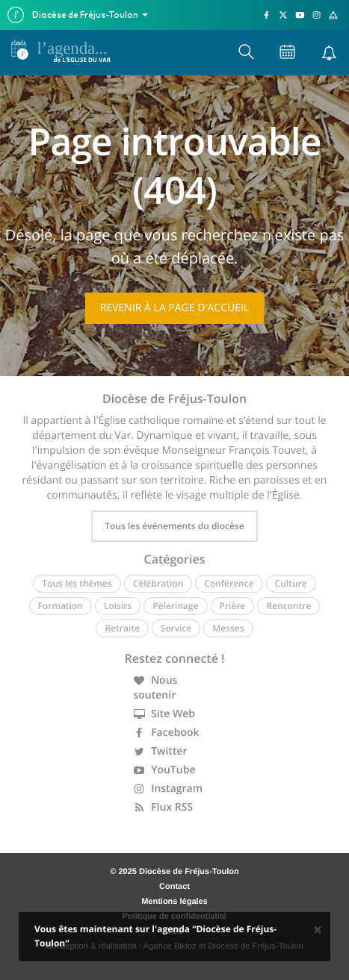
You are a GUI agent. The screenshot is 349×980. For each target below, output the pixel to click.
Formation (61, 606)
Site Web (165, 714)
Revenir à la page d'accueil (174, 308)
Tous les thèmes (77, 583)
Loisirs (118, 606)
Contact (174, 887)
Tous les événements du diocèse (174, 526)
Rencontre (288, 606)
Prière (233, 606)
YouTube (165, 770)
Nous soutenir (156, 688)
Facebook (167, 733)
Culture (291, 583)
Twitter (161, 751)
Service (176, 628)
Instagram (169, 789)
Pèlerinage (175, 606)
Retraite (122, 628)
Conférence (229, 583)
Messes (228, 628)
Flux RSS (164, 807)
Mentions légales (174, 902)
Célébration (158, 583)
